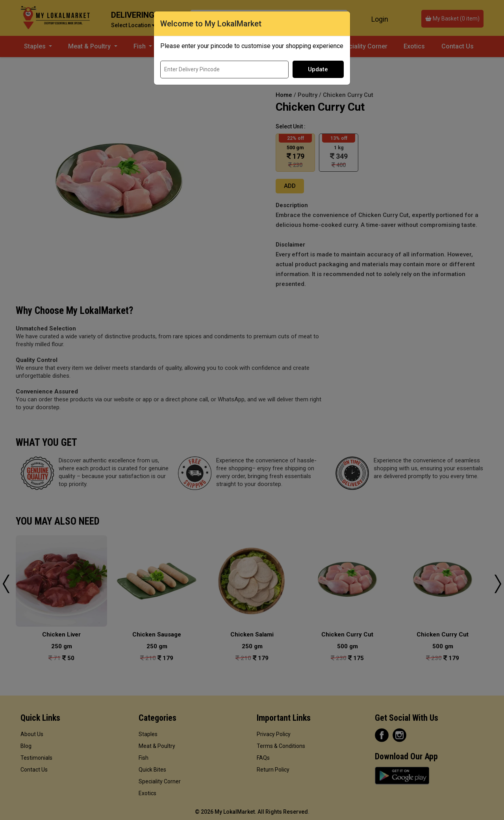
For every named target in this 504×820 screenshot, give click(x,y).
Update (318, 69)
